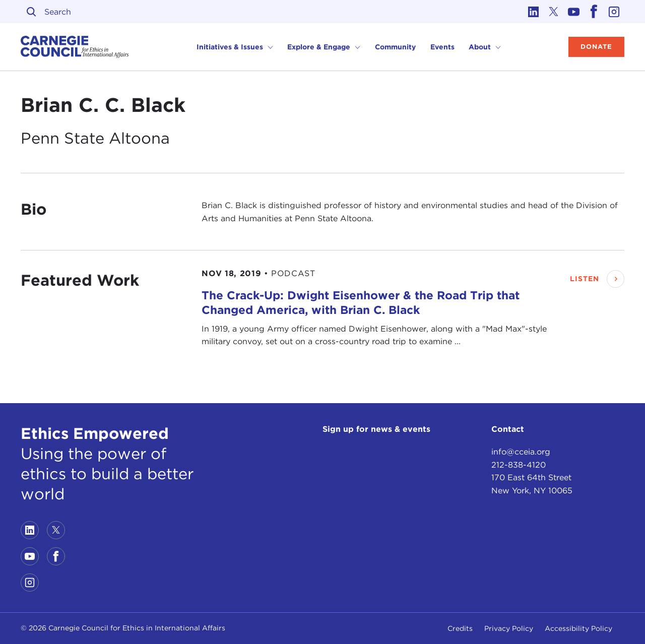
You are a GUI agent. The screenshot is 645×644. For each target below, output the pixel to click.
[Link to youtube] (574, 12)
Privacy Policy (509, 628)
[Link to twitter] (554, 12)
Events (442, 47)
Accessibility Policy (578, 628)
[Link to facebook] (594, 12)
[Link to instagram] (614, 12)
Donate (596, 47)
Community (395, 47)
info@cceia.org (521, 452)
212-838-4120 (519, 465)
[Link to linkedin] (534, 12)
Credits (460, 628)
